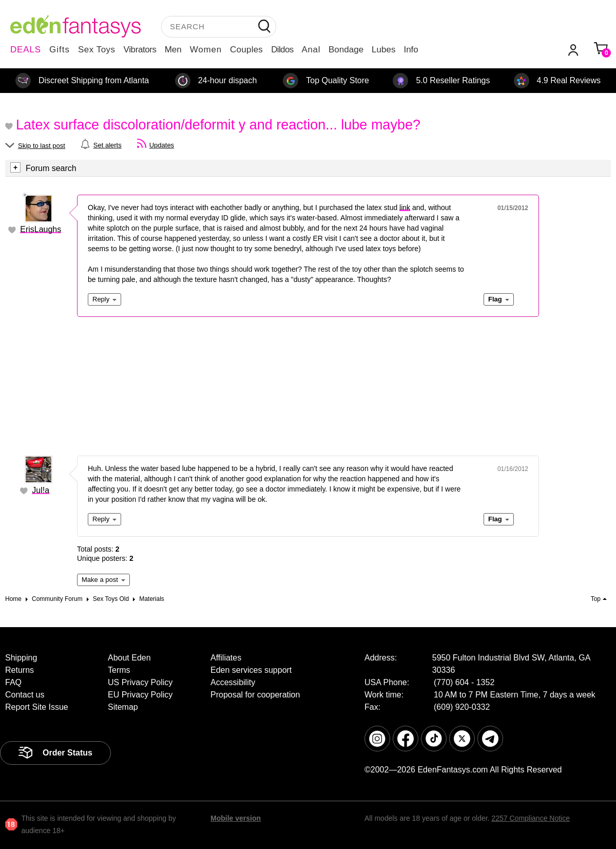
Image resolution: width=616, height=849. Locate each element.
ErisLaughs (41, 229)
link (405, 207)
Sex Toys (97, 50)
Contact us (25, 695)
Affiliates (226, 658)
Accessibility (233, 682)
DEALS (26, 50)
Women (206, 50)
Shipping (21, 658)
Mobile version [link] (236, 818)
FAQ (13, 682)
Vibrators (140, 50)
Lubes (383, 50)
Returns (20, 670)
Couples (246, 50)
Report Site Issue (37, 707)
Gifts (60, 50)
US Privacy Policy (140, 682)
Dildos (282, 50)
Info (411, 50)
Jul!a (41, 490)
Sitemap (123, 707)
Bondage (346, 50)
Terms (119, 670)
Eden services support (251, 670)
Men (173, 50)
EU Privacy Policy (140, 695)
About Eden (129, 658)
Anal (311, 50)
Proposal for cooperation (255, 695)
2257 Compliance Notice (531, 818)
